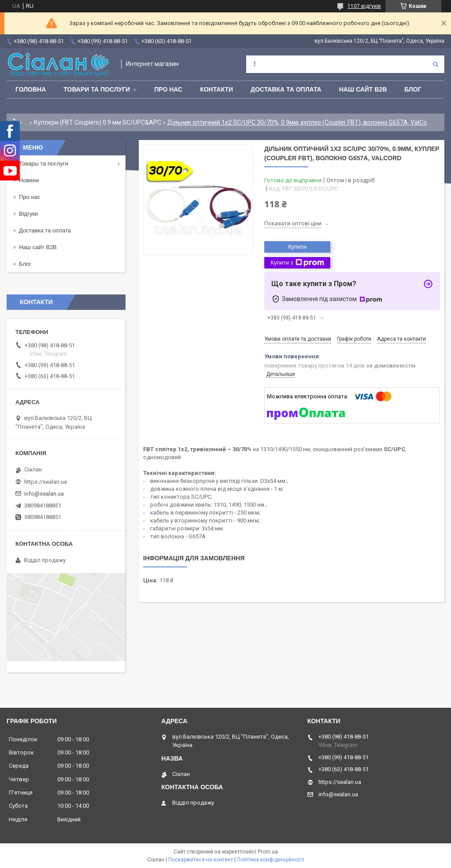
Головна (31, 89)
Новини (29, 180)
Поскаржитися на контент (201, 860)
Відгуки (28, 214)
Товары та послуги (44, 164)
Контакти (216, 89)
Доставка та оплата (286, 89)
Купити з (297, 263)
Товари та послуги (97, 89)
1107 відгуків (364, 6)
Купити (297, 247)
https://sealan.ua (46, 482)
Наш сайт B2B (363, 89)
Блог (413, 89)
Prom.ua (268, 852)
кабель (160, 513)
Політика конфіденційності (271, 860)
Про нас (168, 89)
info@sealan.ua (44, 494)
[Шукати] (436, 64)
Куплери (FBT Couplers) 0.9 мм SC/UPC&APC (98, 122)
